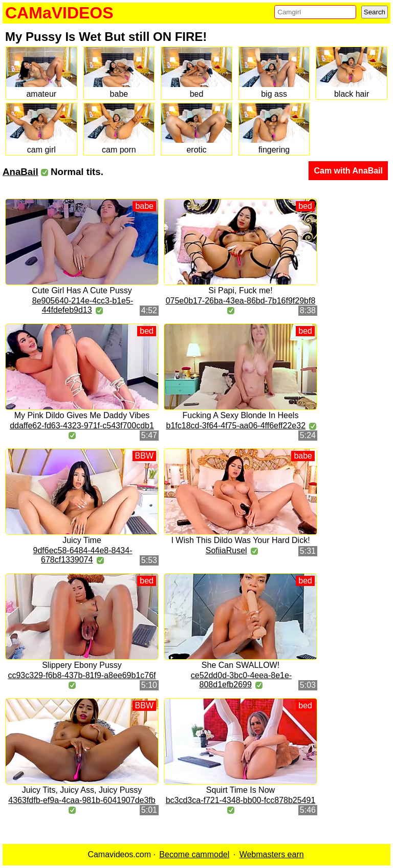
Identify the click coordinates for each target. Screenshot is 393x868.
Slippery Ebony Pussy (82, 665)
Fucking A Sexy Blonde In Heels (241, 415)
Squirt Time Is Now (241, 790)
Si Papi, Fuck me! (240, 290)
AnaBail (20, 172)
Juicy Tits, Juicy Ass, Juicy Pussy (82, 790)
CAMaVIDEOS (59, 13)
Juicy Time (82, 540)
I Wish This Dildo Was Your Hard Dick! (240, 540)
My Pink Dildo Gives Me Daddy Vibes (82, 415)
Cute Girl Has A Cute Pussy (82, 290)
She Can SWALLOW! (241, 665)
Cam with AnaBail (348, 171)
